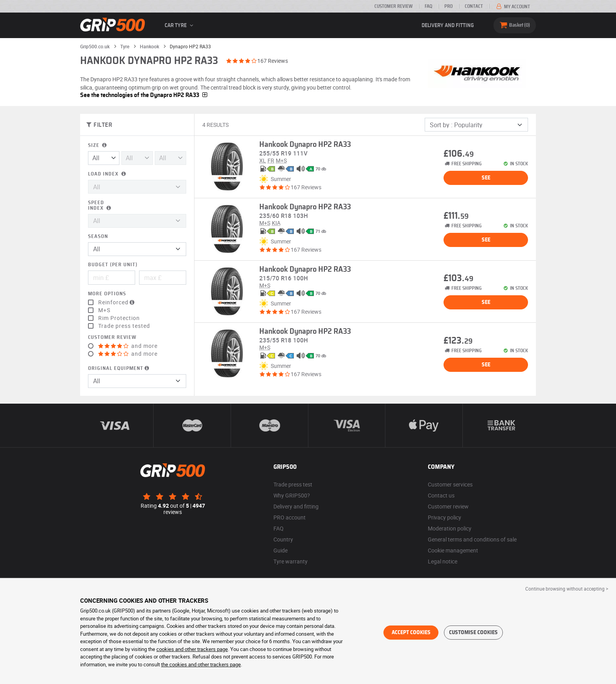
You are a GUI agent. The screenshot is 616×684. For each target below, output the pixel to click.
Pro (448, 6)
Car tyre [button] (180, 26)
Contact (474, 6)
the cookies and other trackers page (201, 664)
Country (283, 539)
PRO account (290, 517)
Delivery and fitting (448, 26)
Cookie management (453, 550)
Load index (108, 174)
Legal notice (443, 561)
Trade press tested (124, 326)
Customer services (450, 484)
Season (98, 237)
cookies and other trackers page (192, 649)
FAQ (428, 6)
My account (512, 7)
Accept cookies (411, 633)
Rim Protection (119, 318)
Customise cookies (473, 633)
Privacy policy (445, 517)
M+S (104, 310)
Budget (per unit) (113, 265)
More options (107, 294)
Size (98, 145)
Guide (280, 550)
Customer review (393, 6)
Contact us (441, 495)
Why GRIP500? (292, 495)
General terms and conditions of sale (472, 539)
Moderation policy (450, 528)
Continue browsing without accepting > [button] (567, 589)
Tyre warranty (291, 561)
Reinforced (117, 302)
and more (128, 346)
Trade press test (293, 484)
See (486, 178)
